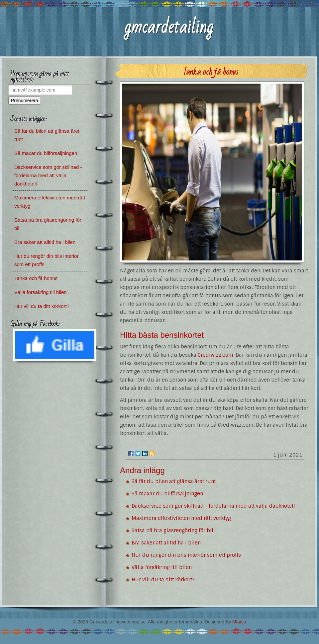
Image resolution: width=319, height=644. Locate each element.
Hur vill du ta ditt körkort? (163, 580)
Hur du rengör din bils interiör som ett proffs (186, 555)
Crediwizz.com (215, 355)
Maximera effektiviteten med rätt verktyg (181, 518)
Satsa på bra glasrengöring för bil (172, 531)
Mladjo (239, 622)
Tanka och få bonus (36, 278)
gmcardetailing (169, 27)
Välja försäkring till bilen (162, 567)
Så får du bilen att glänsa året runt (174, 481)
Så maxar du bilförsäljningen (167, 494)
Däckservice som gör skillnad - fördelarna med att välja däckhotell (213, 506)
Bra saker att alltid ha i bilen (166, 543)
